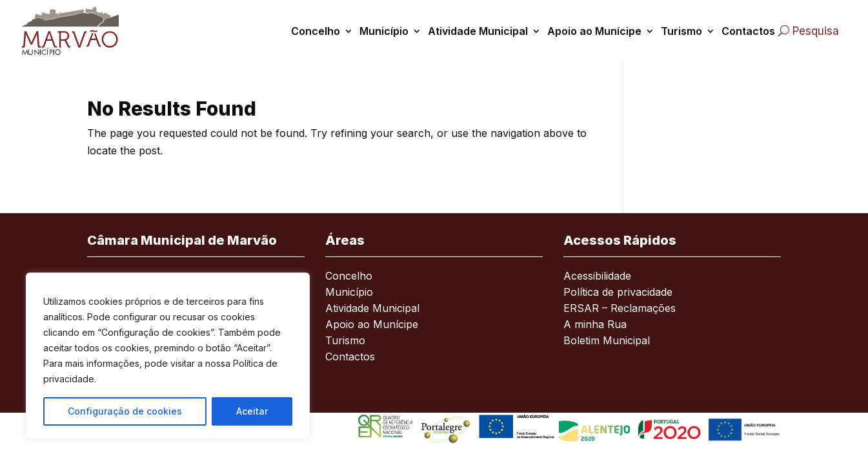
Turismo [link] (681, 31)
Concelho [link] (316, 31)
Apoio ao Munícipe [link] (594, 31)
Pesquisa (816, 31)
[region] (168, 356)
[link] (77, 31)
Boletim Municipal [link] (607, 341)
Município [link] (384, 31)
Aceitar (252, 411)
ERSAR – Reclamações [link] (620, 309)
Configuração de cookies (125, 411)
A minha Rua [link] (595, 325)
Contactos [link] (748, 31)
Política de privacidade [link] (618, 293)
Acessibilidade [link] (597, 277)
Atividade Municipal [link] (478, 31)
